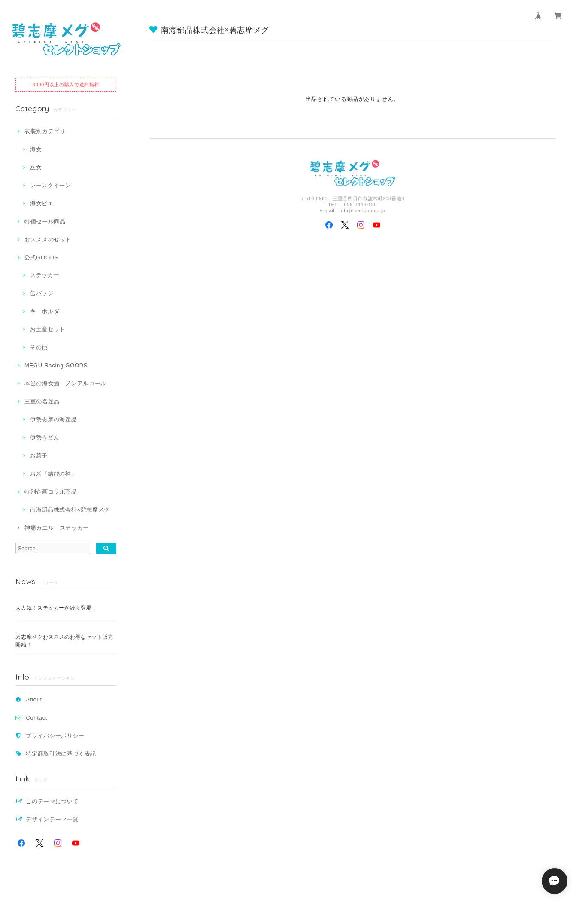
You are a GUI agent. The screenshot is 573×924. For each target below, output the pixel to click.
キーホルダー (48, 311)
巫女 (36, 167)
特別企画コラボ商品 (51, 492)
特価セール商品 (45, 221)
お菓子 (39, 456)
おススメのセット (48, 239)
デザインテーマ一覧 (52, 819)
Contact (36, 718)
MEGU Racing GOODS (56, 365)
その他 (39, 347)
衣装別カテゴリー (48, 131)
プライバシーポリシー (55, 736)
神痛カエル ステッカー (57, 528)
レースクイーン (51, 185)
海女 (36, 149)
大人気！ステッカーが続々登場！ (56, 608)
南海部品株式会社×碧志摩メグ (70, 510)
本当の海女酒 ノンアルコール (65, 383)
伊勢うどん (45, 438)
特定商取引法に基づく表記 (61, 754)
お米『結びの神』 (53, 474)
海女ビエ (42, 203)
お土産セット (48, 329)
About (34, 700)
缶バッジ (42, 293)
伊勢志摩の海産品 (53, 419)
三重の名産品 (42, 401)
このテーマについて (52, 801)
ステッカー (45, 275)
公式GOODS (41, 258)
